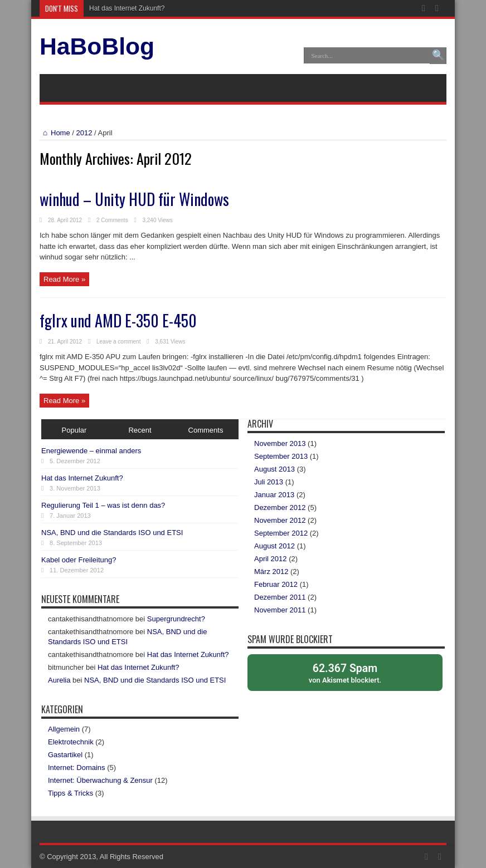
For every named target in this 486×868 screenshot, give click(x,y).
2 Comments (112, 220)
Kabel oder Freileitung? (79, 560)
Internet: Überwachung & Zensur (100, 780)
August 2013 (274, 469)
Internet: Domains (77, 768)
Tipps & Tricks (71, 793)
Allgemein (64, 729)
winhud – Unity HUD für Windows (134, 199)
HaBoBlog (97, 46)
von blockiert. (345, 673)
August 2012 (274, 546)
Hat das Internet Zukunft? (127, 8)
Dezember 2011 (280, 597)
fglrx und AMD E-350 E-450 (118, 320)
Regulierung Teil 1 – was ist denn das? (103, 505)
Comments (206, 430)
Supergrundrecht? (176, 619)
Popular (74, 430)
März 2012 (271, 572)
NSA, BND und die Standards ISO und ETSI (112, 533)
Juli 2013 (269, 482)
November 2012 (280, 520)
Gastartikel (65, 755)
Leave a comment (119, 342)
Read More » (64, 279)
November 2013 (280, 443)
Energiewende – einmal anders (91, 451)
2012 (84, 133)
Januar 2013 (274, 495)
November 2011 (280, 610)
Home (55, 133)
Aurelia (59, 680)
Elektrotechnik (71, 742)
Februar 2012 (276, 584)
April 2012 (271, 559)
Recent (140, 430)
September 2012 (281, 533)
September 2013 (281, 456)
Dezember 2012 (280, 507)
